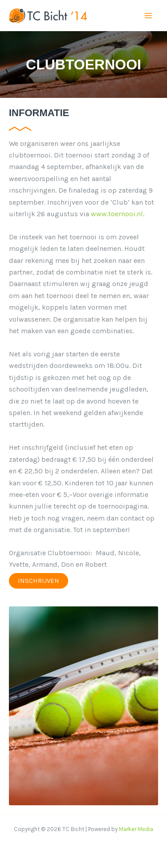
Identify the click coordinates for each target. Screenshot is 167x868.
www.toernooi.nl (117, 214)
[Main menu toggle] (148, 16)
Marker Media (136, 829)
